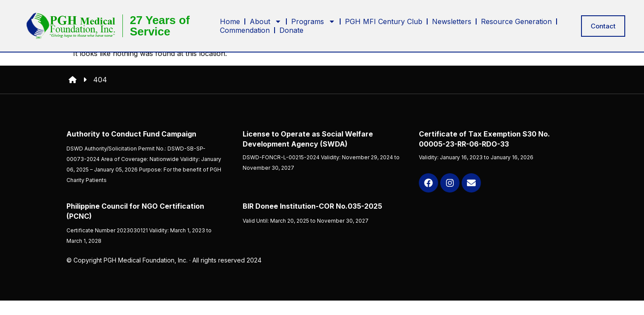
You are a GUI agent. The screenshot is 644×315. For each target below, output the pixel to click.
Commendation (245, 29)
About (266, 21)
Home (230, 21)
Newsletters (452, 21)
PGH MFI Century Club (384, 21)
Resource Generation (516, 21)
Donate (291, 29)
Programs (313, 21)
